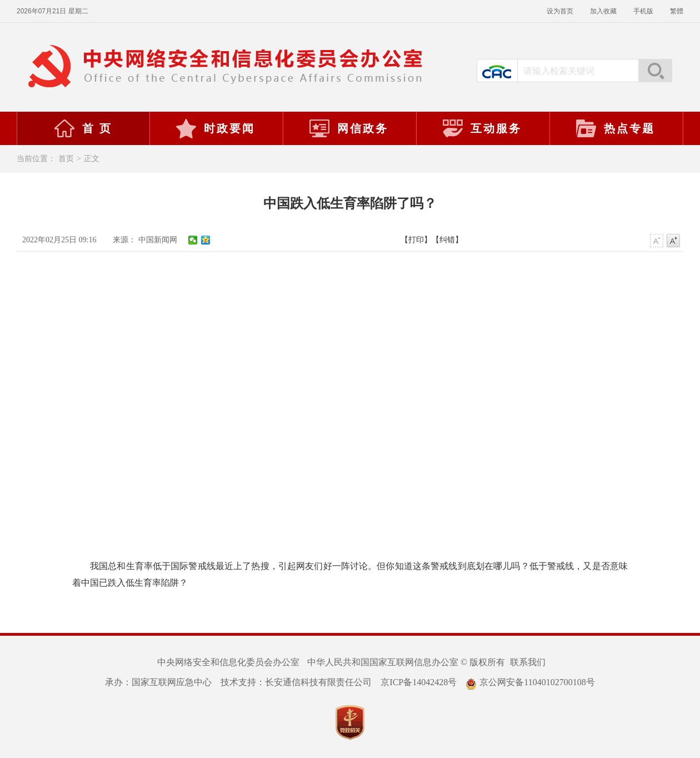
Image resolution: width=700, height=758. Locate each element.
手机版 (643, 11)
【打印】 (416, 240)
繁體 (677, 11)
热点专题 (615, 128)
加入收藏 (603, 11)
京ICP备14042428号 (419, 682)
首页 (66, 159)
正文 (92, 159)
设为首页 (560, 11)
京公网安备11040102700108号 (530, 682)
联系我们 (528, 662)
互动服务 (482, 128)
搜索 (655, 71)
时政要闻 (215, 128)
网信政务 (348, 128)
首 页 (83, 128)
